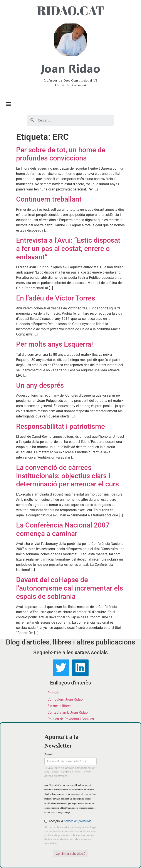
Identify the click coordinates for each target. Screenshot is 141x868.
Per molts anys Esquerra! (55, 344)
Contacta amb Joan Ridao (68, 712)
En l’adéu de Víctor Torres (56, 298)
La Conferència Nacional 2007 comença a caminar (63, 529)
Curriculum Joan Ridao (65, 699)
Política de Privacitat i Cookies (71, 719)
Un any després (40, 385)
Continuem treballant (49, 199)
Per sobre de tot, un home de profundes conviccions (61, 154)
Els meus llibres (59, 706)
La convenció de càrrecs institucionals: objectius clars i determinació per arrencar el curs (67, 476)
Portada (54, 693)
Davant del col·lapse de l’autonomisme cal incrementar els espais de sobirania (70, 588)
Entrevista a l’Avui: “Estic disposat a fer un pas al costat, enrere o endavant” (68, 249)
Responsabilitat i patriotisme (60, 426)
